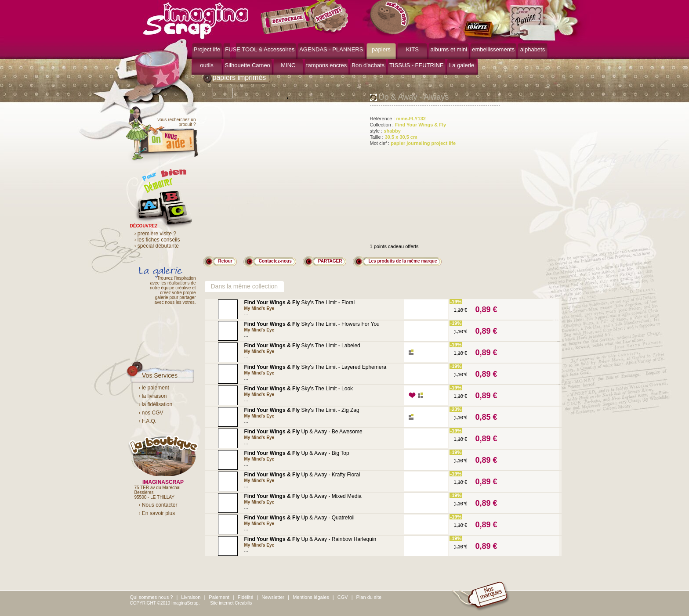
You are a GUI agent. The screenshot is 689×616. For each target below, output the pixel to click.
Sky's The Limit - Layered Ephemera (315, 367)
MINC (288, 65)
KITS (412, 49)
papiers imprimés (239, 77)
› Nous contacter (158, 505)
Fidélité (245, 597)
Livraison (191, 597)
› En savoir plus (157, 513)
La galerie (462, 65)
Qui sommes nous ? (152, 597)
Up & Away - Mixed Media (303, 496)
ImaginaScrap (196, 20)
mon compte (480, 30)
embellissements (493, 49)
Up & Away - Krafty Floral (302, 475)
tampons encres (327, 65)
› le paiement (154, 388)
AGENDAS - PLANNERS (331, 49)
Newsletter (273, 597)
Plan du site (369, 597)
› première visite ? (155, 234)
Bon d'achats (368, 65)
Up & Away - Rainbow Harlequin (310, 539)
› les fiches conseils (157, 240)
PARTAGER (330, 261)
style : (385, 131)
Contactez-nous (275, 261)
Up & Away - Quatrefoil (299, 518)
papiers (381, 49)
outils (207, 65)
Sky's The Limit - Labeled (302, 346)
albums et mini (449, 49)
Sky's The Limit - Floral (300, 303)
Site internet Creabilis (231, 603)
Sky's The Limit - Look (299, 389)
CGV (343, 597)
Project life (207, 49)
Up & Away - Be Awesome (303, 432)
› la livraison (153, 396)
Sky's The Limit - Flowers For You (312, 324)
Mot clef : (413, 143)
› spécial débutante (157, 246)
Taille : (394, 137)
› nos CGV (151, 413)
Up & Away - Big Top (297, 453)
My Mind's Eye (259, 308)
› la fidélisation (156, 404)
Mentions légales (311, 597)
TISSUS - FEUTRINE (417, 65)
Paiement (219, 597)
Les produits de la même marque (403, 261)
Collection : (408, 125)
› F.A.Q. (148, 421)
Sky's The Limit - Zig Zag (302, 410)
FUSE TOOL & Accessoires (260, 49)
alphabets (533, 49)
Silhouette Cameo (248, 65)
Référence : (398, 119)
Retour (225, 261)
